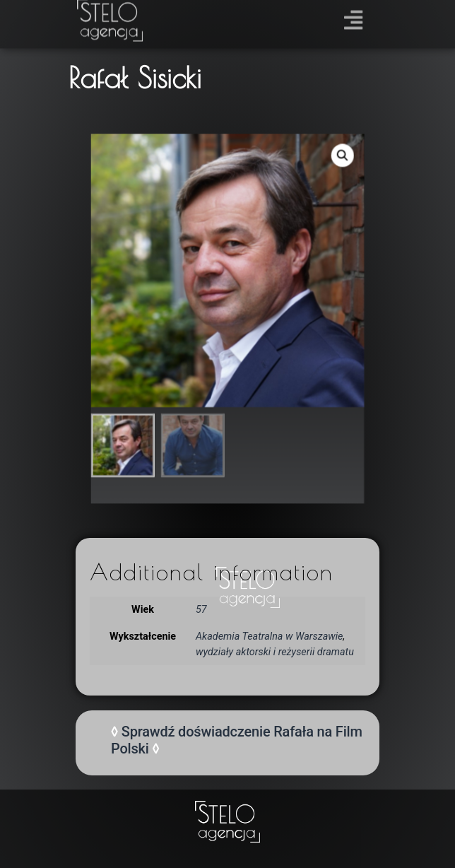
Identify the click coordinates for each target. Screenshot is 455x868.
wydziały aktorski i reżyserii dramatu (275, 652)
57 (201, 610)
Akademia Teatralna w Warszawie (270, 637)
